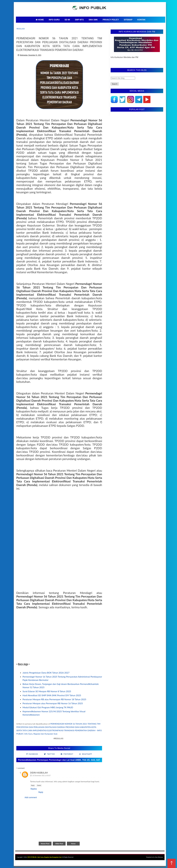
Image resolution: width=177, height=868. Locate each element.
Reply (33, 785)
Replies (34, 789)
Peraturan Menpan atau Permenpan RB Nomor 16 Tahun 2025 (53, 703)
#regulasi (58, 739)
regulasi (21, 29)
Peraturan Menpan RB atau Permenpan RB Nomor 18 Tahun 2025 (54, 699)
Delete (39, 785)
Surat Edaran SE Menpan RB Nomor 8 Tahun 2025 (47, 691)
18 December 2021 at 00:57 (41, 776)
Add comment (31, 797)
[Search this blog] (123, 78)
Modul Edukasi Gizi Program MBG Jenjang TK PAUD (48, 707)
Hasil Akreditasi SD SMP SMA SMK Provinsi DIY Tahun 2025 (52, 695)
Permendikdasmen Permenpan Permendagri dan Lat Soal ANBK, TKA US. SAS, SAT (59, 760)
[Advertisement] (59, 634)
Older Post (59, 844)
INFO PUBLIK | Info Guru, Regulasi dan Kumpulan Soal (44, 857)
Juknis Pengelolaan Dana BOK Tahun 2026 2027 (46, 673)
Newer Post (45, 844)
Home (73, 844)
